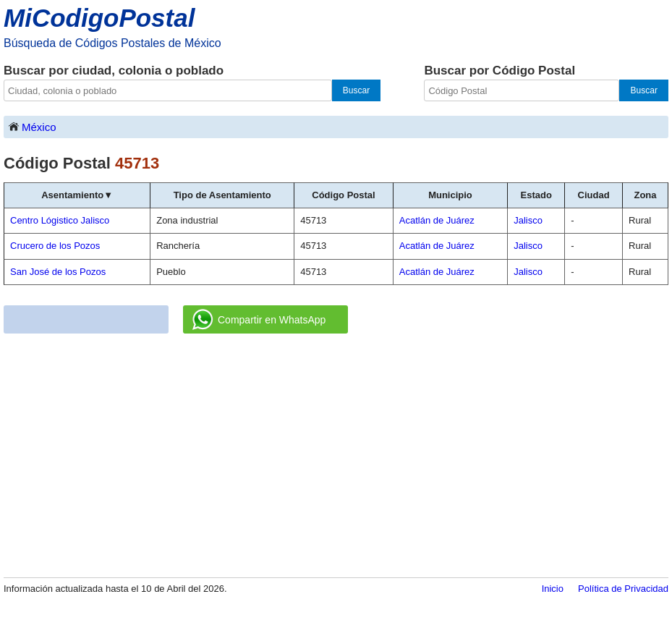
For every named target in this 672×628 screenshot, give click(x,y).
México (32, 126)
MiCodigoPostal (99, 18)
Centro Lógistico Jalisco (60, 220)
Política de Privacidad (623, 589)
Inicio (553, 589)
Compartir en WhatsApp (259, 320)
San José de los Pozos (58, 272)
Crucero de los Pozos (55, 246)
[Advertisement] (336, 457)
